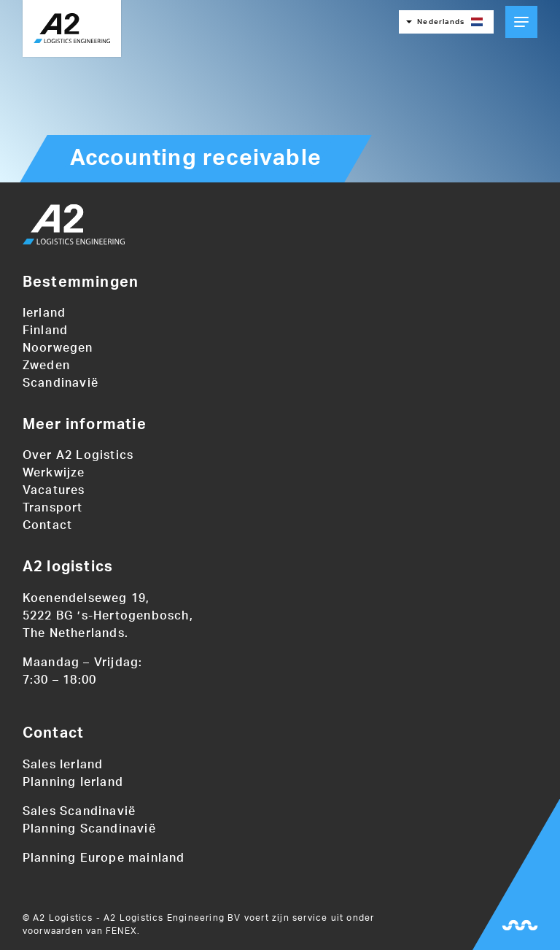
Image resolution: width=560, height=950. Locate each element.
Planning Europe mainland (104, 858)
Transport (53, 508)
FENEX (121, 931)
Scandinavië (61, 383)
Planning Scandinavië (89, 829)
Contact (47, 525)
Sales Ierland (63, 765)
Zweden (46, 366)
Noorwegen (58, 348)
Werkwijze (54, 473)
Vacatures (54, 490)
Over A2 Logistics (78, 455)
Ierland (44, 313)
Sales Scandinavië (79, 811)
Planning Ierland (73, 782)
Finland (45, 331)
